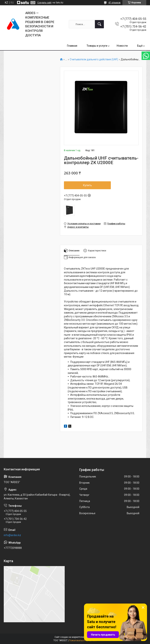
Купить (87, 185)
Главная (72, 46)
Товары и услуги (97, 46)
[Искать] (99, 24)
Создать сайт (44, 3)
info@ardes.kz (12, 535)
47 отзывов (114, 3)
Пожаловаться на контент (83, 640)
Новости (122, 46)
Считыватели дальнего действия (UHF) (94, 59)
